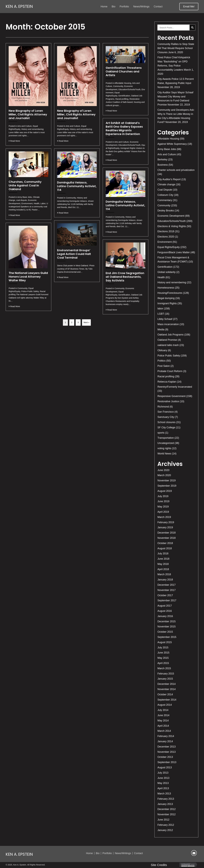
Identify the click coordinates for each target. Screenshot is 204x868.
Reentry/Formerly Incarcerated (175, 387)
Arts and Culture (167, 154)
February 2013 (166, 799)
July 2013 (163, 773)
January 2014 (165, 741)
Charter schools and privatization (176, 170)
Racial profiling (166, 376)
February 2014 (166, 736)
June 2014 (163, 715)
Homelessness (166, 288)
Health (161, 277)
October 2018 (165, 543)
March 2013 (164, 794)
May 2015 (163, 658)
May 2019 (163, 507)
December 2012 (166, 809)
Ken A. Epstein (19, 7)
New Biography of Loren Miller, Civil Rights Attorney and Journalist (28, 114)
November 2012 (166, 814)
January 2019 (165, 527)
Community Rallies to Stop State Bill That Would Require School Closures (176, 48)
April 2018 (163, 569)
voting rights (164, 448)
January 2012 (165, 830)
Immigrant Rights (167, 303)
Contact (138, 853)
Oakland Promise (167, 340)
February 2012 (166, 825)
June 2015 (163, 653)
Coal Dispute (165, 190)
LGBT (161, 314)
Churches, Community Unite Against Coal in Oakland (25, 185)
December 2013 (166, 747)
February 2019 (166, 522)
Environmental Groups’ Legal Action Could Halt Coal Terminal (74, 254)
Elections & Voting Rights (172, 226)
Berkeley (162, 160)
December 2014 (166, 684)
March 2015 (164, 668)
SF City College (166, 427)
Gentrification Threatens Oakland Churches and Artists (124, 71)
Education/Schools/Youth (172, 221)
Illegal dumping (166, 298)
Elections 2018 (166, 231)
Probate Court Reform (170, 371)
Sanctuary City (166, 417)
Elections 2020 (166, 237)
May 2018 (163, 564)
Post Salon (164, 366)
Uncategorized (166, 443)
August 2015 (165, 642)
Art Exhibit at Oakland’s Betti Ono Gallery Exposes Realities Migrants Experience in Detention (124, 128)
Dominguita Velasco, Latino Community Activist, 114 (77, 186)
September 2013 (167, 762)
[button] (189, 7)
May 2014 (163, 721)
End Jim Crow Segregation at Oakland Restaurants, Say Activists (125, 277)
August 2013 (165, 767)
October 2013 (165, 757)
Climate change (166, 184)
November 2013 (166, 752)
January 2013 (165, 804)
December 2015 (166, 621)
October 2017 (165, 595)
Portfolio (107, 853)
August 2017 (165, 606)
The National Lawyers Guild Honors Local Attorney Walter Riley (28, 277)
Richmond (163, 407)
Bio (98, 853)
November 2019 (166, 481)
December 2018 (166, 533)
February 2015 (166, 674)
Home (89, 853)
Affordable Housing (168, 139)
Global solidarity (166, 272)
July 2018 (163, 554)
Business (163, 165)
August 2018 (165, 548)
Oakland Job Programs (170, 335)
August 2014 (165, 705)
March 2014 (164, 731)
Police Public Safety (169, 356)
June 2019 (163, 501)
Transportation (166, 438)
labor (160, 309)
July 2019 (163, 496)
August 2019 (165, 491)
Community (164, 205)
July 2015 (163, 648)
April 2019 (163, 512)
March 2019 (164, 517)
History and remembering (172, 282)
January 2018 (165, 580)
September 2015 (167, 637)
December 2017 (166, 585)
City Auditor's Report (169, 179)
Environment (165, 242)
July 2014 (163, 710)
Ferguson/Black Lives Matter (174, 252)
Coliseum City (165, 195)
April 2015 (163, 663)
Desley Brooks (166, 211)
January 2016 (165, 616)
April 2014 (163, 726)
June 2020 (163, 470)
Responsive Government (171, 396)
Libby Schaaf (165, 319)
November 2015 (166, 627)
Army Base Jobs (167, 149)
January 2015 (165, 679)
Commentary (165, 200)
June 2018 (163, 559)
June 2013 (163, 778)
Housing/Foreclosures (170, 293)
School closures (166, 422)
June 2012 (163, 820)
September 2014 (167, 700)
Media (161, 330)
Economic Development (171, 216)
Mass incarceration (168, 324)
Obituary (162, 350)
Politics (161, 361)
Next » (86, 322)
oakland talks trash (168, 345)
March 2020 (164, 475)
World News (164, 454)
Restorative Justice (168, 401)
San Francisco (166, 412)
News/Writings (123, 853)
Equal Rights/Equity (169, 247)
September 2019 (167, 486)
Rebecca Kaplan (167, 382)
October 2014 (165, 694)
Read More (14, 141)
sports (161, 433)
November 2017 (166, 590)
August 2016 (165, 611)
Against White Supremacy (172, 144)
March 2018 (164, 574)
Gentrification (165, 267)
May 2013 (163, 783)
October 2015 (165, 632)
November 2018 (166, 538)
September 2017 (167, 600)
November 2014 (166, 689)
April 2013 (163, 788)
